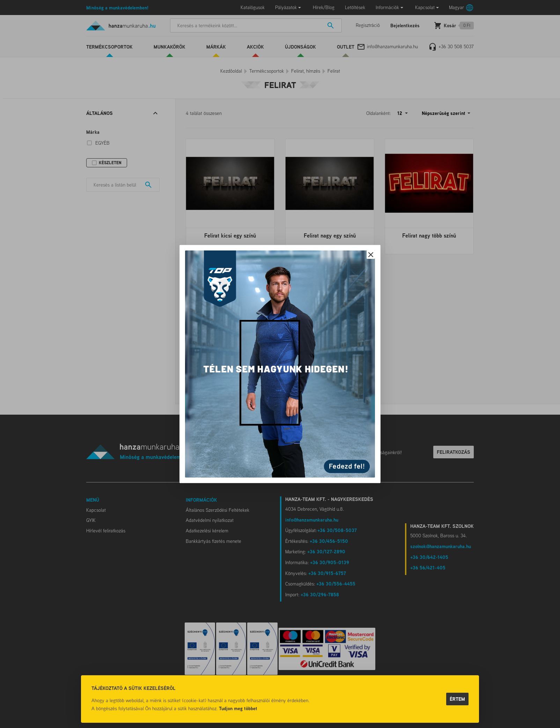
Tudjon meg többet (238, 708)
